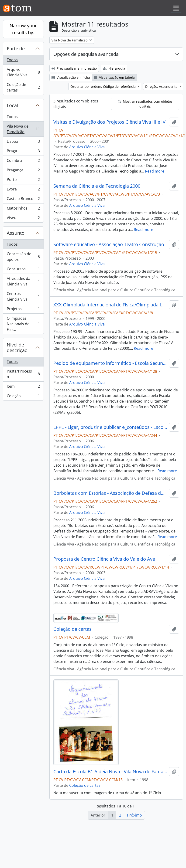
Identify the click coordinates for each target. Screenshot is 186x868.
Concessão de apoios (23, 257)
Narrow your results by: (23, 29)
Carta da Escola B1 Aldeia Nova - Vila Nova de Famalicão (110, 772)
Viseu (23, 219)
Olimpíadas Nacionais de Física (23, 324)
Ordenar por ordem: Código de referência (103, 86)
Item (23, 387)
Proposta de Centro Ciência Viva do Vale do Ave (104, 559)
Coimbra (23, 161)
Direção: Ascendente (162, 86)
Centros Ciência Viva (23, 296)
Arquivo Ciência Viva (23, 72)
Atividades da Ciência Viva (23, 281)
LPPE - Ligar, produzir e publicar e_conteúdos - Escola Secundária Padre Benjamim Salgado (110, 427)
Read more (155, 171)
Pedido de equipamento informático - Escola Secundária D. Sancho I (110, 363)
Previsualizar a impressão (74, 68)
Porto (23, 181)
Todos (12, 60)
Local (12, 105)
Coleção (23, 397)
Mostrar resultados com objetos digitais (145, 104)
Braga (23, 152)
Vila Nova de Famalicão (23, 129)
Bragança (23, 171)
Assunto (16, 233)
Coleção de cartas (23, 87)
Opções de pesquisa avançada (86, 54)
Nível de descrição (17, 348)
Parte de (16, 49)
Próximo (134, 815)
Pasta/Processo (23, 374)
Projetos (23, 310)
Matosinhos (23, 209)
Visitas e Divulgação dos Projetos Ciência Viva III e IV (109, 122)
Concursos (23, 270)
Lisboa (23, 142)
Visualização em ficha (71, 77)
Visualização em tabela (114, 77)
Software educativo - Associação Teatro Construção (109, 244)
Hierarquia (114, 68)
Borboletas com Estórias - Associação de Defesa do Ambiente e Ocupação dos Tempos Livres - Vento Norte (110, 493)
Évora (23, 190)
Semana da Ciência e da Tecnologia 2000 (97, 186)
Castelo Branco (23, 200)
